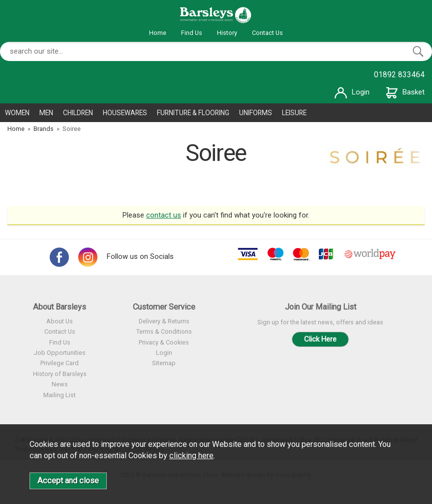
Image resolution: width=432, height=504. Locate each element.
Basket (405, 92)
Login (352, 92)
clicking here (191, 456)
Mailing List (60, 395)
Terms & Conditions (164, 331)
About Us (60, 321)
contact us (164, 215)
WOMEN (17, 113)
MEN (46, 113)
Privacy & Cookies (164, 342)
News (60, 384)
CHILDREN (78, 113)
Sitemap (164, 363)
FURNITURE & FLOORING (193, 113)
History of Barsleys (60, 374)
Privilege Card (60, 363)
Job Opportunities (60, 353)
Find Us (192, 33)
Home (158, 33)
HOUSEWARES (125, 113)
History (227, 33)
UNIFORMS (256, 113)
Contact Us (267, 33)
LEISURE (294, 113)
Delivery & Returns (164, 321)
